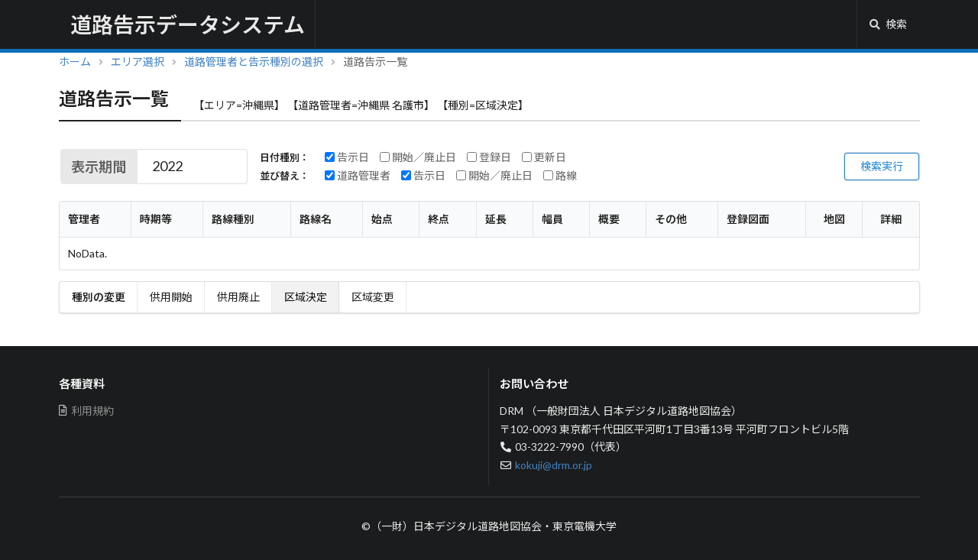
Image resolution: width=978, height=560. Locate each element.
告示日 (347, 157)
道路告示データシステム (188, 24)
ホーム (75, 62)
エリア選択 (138, 62)
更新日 (544, 157)
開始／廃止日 (418, 157)
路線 (560, 176)
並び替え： (285, 176)
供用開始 (171, 297)
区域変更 (373, 297)
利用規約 (87, 411)
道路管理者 (358, 176)
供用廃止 (238, 297)
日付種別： (285, 158)
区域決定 (306, 297)
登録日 (489, 157)
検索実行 (882, 166)
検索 (888, 24)
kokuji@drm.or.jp (554, 465)
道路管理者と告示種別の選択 (254, 62)
